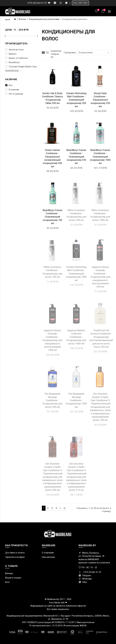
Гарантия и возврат (15, 557)
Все (9, 85)
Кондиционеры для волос (75, 19)
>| (64, 508)
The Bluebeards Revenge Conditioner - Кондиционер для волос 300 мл (52, 400)
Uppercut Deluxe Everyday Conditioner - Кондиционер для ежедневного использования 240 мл (100, 277)
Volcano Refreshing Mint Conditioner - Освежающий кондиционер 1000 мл (76, 274)
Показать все (13, 71)
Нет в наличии (14, 94)
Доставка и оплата (15, 553)
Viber (83, 582)
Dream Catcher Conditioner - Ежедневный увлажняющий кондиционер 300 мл (52, 158)
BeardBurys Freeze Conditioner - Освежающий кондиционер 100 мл (52, 217)
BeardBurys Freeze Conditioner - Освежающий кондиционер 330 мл (76, 157)
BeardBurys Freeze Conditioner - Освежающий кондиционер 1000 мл (100, 157)
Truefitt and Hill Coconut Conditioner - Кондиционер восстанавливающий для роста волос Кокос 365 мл (101, 339)
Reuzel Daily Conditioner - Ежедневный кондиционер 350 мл (100, 100)
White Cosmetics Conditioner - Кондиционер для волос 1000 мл (100, 215)
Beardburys (12, 62)
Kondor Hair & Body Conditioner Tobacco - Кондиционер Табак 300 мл (52, 98)
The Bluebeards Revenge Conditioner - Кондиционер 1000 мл (76, 400)
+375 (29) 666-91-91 (37, 3)
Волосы (22, 19)
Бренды (9, 573)
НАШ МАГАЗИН (80, 3)
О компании (48, 553)
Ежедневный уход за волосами (44, 19)
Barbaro (11, 54)
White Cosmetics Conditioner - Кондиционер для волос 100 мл (52, 272)
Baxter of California (16, 58)
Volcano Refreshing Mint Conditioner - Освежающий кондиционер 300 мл (76, 100)
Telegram (85, 576)
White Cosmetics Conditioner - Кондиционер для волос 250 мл (76, 215)
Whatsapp (85, 579)
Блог (7, 582)
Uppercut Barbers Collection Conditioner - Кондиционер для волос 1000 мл (76, 337)
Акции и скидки (13, 578)
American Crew (14, 50)
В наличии (12, 90)
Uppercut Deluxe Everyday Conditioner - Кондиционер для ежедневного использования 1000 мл (52, 340)
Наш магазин (48, 557)
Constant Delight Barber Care (21, 67)
